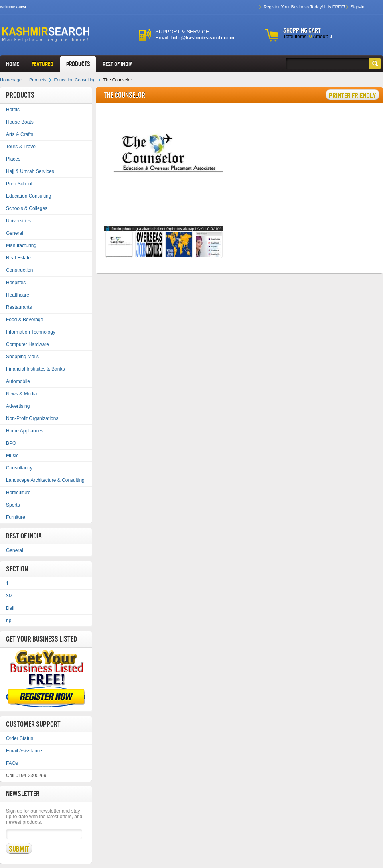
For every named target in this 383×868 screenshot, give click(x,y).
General (15, 233)
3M (9, 596)
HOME (12, 64)
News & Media (21, 394)
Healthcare (18, 295)
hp (9, 621)
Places (13, 159)
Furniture (16, 517)
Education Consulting (75, 80)
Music (12, 456)
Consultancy (19, 468)
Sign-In (357, 7)
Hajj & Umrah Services (30, 171)
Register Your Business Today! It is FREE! (304, 7)
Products (78, 64)
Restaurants (19, 307)
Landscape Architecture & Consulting (45, 480)
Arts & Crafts (20, 134)
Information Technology (31, 332)
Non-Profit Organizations (32, 418)
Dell (10, 608)
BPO (11, 443)
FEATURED (42, 64)
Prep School (19, 184)
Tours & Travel (21, 147)
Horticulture (18, 493)
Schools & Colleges (27, 208)
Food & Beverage (25, 320)
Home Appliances (25, 431)
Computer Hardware (28, 344)
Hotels (13, 110)
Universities (18, 221)
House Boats (20, 122)
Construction (19, 270)
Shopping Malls (22, 357)
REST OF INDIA (118, 64)
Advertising (18, 406)
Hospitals (16, 283)
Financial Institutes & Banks (35, 369)
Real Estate (18, 258)
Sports (13, 505)
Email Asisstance (24, 751)
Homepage (11, 80)
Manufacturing (21, 245)
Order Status (20, 738)
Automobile (18, 381)
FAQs (12, 763)
